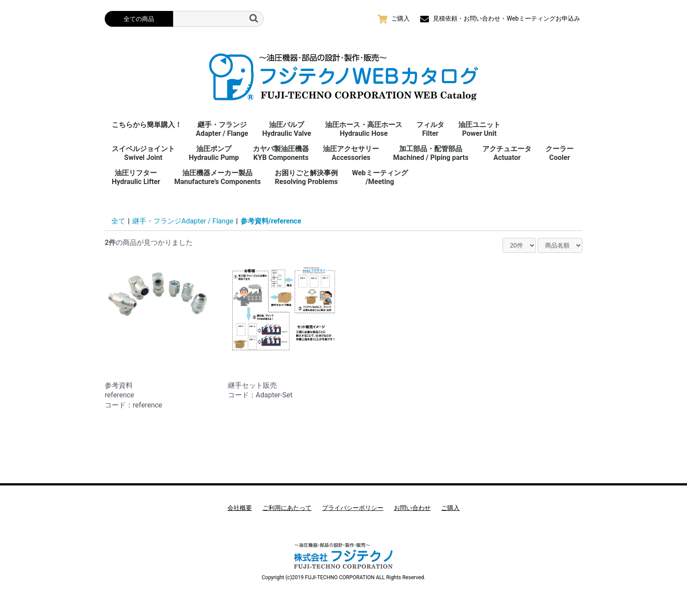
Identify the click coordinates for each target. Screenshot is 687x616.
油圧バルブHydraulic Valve (287, 129)
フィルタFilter (430, 129)
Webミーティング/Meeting (380, 177)
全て (118, 221)
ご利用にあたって (287, 508)
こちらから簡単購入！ (147, 125)
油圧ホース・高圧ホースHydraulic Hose (364, 129)
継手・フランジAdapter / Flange (222, 129)
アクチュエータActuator (507, 153)
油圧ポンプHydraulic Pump (214, 153)
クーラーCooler (560, 153)
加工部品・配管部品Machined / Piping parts (431, 153)
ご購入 (450, 508)
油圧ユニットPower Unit (479, 129)
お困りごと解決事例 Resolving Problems (306, 177)
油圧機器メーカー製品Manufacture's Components (218, 177)
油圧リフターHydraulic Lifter (136, 177)
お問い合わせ (412, 508)
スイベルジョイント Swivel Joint (143, 153)
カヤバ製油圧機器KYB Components (281, 153)
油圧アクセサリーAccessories (351, 153)
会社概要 (240, 508)
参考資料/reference (271, 221)
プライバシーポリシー (353, 508)
